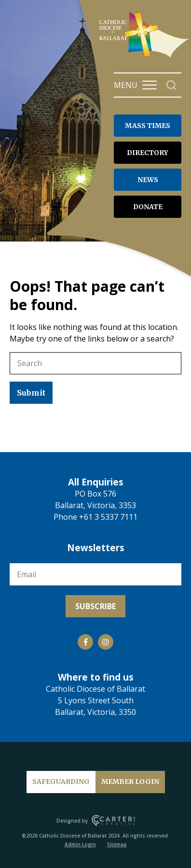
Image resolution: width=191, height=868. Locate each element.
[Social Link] (85, 642)
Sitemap (117, 844)
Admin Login (80, 844)
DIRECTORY (148, 153)
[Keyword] (95, 363)
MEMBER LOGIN (130, 782)
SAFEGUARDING (61, 782)
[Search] (171, 85)
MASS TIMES (148, 126)
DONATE (148, 207)
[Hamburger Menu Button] (150, 85)
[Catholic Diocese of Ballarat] (145, 57)
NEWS (148, 180)
